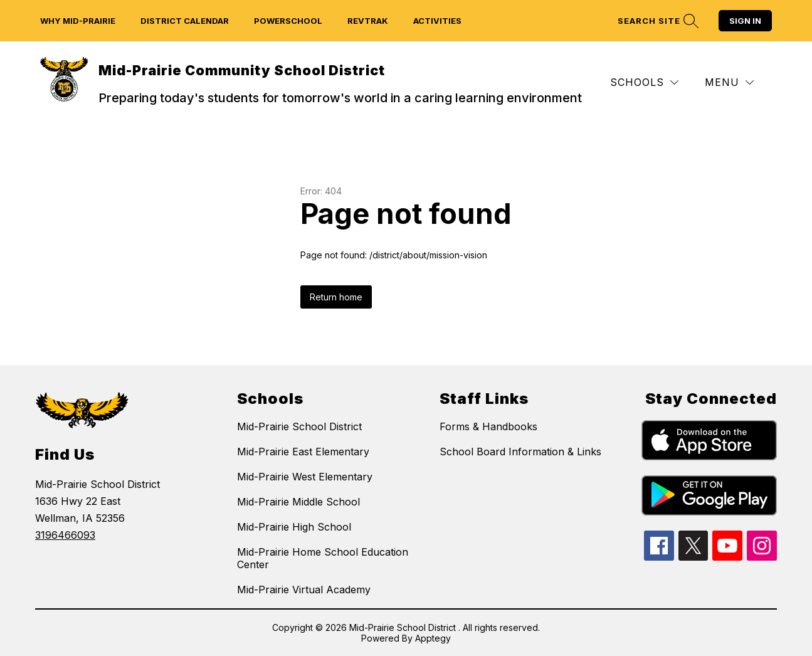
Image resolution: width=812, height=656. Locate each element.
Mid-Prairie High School (294, 527)
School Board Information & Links (520, 452)
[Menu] (729, 82)
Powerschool (288, 21)
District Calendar (185, 21)
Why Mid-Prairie (78, 21)
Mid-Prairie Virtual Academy (304, 590)
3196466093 (65, 535)
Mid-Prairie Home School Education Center (323, 558)
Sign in (745, 21)
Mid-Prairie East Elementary (303, 452)
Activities (437, 21)
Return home (336, 297)
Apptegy (433, 638)
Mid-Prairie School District (299, 426)
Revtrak (368, 21)
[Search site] (656, 21)
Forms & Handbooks (488, 426)
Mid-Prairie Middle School (298, 502)
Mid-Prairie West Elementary (305, 477)
